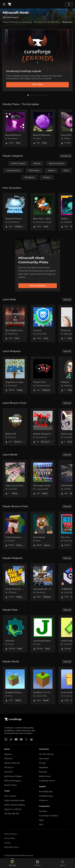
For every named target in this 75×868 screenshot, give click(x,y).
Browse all (66, 156)
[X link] (26, 739)
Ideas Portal (44, 759)
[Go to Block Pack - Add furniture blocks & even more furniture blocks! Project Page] (43, 212)
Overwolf (43, 811)
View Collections (38, 286)
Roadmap (43, 772)
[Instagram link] (6, 739)
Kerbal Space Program (13, 776)
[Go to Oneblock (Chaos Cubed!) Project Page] (15, 686)
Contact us (44, 800)
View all (67, 300)
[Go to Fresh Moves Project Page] (43, 530)
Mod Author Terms (11, 847)
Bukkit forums (45, 776)
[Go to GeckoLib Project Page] (15, 634)
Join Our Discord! (46, 754)
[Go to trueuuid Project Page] (43, 323)
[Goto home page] (10, 4)
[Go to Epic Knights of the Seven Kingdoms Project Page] (15, 323)
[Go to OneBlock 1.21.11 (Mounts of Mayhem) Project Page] (43, 686)
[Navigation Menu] (4, 4)
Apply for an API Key (13, 809)
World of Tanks (11, 785)
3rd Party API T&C (12, 814)
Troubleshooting (46, 796)
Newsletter (44, 768)
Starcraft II (9, 772)
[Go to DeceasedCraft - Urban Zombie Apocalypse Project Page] (43, 582)
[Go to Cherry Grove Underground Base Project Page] (15, 479)
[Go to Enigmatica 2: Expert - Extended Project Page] (15, 375)
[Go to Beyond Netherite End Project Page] (43, 128)
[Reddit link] (31, 739)
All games (8, 754)
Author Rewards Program (15, 805)
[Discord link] (21, 739)
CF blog (42, 763)
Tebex (41, 820)
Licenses (8, 843)
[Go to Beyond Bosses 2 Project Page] (15, 128)
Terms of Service (11, 834)
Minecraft (8, 759)
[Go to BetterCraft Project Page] (15, 427)
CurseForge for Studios (49, 816)
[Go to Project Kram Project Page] (43, 375)
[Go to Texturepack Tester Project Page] (43, 479)
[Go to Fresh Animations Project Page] (15, 530)
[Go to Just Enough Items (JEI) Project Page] (43, 634)
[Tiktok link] (11, 739)
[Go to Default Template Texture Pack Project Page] (43, 427)
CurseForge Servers (47, 781)
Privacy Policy (10, 838)
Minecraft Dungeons (13, 781)
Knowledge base (46, 792)
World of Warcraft (12, 763)
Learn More (37, 84)
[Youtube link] (16, 739)
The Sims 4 (9, 768)
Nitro (41, 825)
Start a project (10, 796)
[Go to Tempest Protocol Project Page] (15, 212)
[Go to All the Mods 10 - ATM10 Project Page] (15, 582)
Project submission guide (14, 800)
